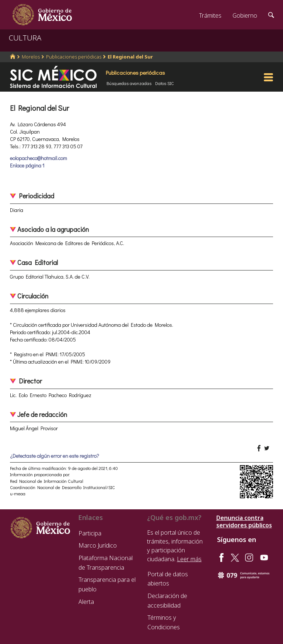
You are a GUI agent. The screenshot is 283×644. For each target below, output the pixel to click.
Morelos (31, 57)
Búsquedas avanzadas (129, 83)
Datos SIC (165, 83)
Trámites (210, 15)
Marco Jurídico (98, 545)
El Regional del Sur (130, 57)
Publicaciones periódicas (74, 57)
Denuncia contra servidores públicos (244, 521)
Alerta (86, 602)
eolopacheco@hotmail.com (39, 158)
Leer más (189, 559)
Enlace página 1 (27, 165)
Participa (90, 533)
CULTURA (25, 38)
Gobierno (245, 15)
